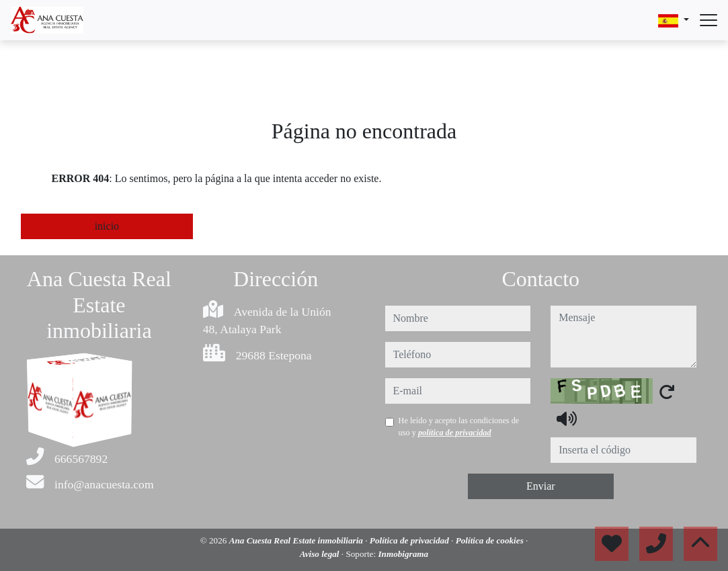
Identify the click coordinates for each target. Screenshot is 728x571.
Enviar (541, 486)
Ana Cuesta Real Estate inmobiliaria (297, 540)
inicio (107, 226)
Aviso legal (321, 554)
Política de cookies (491, 540)
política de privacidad (455, 433)
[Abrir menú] (709, 20)
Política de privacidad (410, 540)
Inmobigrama (403, 554)
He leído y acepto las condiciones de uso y (459, 427)
